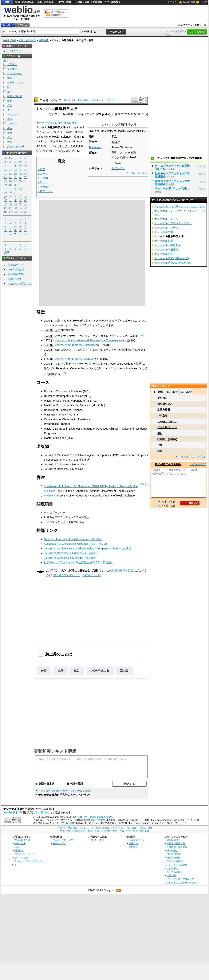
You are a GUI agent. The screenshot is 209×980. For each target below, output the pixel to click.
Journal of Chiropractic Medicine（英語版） (70, 558)
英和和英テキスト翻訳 (55, 751)
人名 (10, 138)
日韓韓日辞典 (82, 2)
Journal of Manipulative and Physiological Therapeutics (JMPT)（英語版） (89, 549)
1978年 (48, 340)
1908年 (48, 330)
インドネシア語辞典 (177, 865)
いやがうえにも (100, 670)
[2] (64, 373)
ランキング (98, 100)
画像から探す (59, 843)
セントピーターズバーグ (83, 364)
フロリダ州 (62, 364)
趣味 (10, 119)
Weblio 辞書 (189, 2)
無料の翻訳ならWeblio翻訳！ (59, 13)
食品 (10, 133)
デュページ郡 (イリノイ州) (171, 188)
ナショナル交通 (164, 232)
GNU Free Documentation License (95, 817)
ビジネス (12, 64)
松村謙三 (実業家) (167, 439)
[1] (142, 335)
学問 (10, 101)
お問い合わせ (97, 840)
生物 (10, 128)
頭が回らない (165, 404)
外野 (44, 670)
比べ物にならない (167, 421)
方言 (10, 142)
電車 (10, 78)
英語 (68, 132)
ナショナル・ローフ (166, 228)
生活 (10, 110)
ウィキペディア (50, 100)
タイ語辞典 (172, 868)
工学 (10, 92)
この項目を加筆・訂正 (120, 570)
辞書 (7, 2)
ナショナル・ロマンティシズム (173, 223)
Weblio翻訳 (172, 850)
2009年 (48, 364)
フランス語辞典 (175, 861)
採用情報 (133, 847)
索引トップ (70, 100)
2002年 (48, 359)
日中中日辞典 (65, 2)
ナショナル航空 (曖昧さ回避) (172, 258)
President (95, 147)
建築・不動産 (15, 96)
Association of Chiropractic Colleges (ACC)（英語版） (77, 544)
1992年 (48, 345)
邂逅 (160, 433)
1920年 (48, 336)
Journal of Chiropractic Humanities (76, 345)
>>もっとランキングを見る (190, 457)
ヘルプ (204, 2)
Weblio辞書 (67, 823)
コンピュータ (15, 73)
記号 (7, 253)
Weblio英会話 (16, 269)
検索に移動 (70, 123)
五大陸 (124, 670)
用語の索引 (84, 100)
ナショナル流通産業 (166, 249)
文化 (10, 105)
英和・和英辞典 (45, 2)
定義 (160, 445)
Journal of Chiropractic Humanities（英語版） (72, 553)
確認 (160, 451)
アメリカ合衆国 (126, 153)
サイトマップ (21, 858)
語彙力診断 (14, 279)
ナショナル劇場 (164, 241)
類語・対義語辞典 (24, 2)
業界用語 (12, 69)
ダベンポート (125, 321)
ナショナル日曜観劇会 (168, 245)
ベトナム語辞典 (175, 872)
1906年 (116, 142)
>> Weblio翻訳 (198, 464)
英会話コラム (16, 265)
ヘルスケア (13, 115)
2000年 (48, 350)
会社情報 (133, 843)
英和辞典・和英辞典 (177, 847)
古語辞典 (98, 2)
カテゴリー (112, 100)
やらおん (162, 398)
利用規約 (19, 850)
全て (6, 61)
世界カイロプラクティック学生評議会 (67, 517)
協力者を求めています (67, 575)
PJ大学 (96, 575)
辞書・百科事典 (27, 40)
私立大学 (66, 151)
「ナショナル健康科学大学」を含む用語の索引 (64, 791)
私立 (114, 136)
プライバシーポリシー (26, 854)
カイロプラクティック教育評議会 (64, 522)
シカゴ (59, 330)
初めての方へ (185, 25)
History (51, 496)
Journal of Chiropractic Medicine (75, 359)
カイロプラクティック (59, 146)
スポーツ (12, 124)
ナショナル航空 (164, 254)
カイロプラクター (55, 513)
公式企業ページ (137, 840)
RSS (119, 891)
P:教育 (87, 575)
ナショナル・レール (166, 219)
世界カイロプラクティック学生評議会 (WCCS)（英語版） (79, 562)
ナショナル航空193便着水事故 (173, 263)
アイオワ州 (111, 321)
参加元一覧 (200, 25)
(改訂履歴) (97, 820)
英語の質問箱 (16, 274)
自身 (60, 670)
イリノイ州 (118, 157)
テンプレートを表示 (136, 173)
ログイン (172, 2)
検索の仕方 (20, 843)
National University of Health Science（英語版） (73, 539)
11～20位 (172, 392)
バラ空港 (162, 416)
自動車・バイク (16, 83)
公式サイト (118, 168)
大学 (64, 570)
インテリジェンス (167, 427)
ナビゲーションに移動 (50, 123)
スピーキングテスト (20, 283)
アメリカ (56, 141)
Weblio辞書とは (22, 840)
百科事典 (44, 40)
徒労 (77, 670)
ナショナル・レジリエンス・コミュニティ (180, 206)
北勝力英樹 (164, 410)
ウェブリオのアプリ (63, 840)
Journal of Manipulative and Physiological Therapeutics (89, 340)
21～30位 (186, 392)
